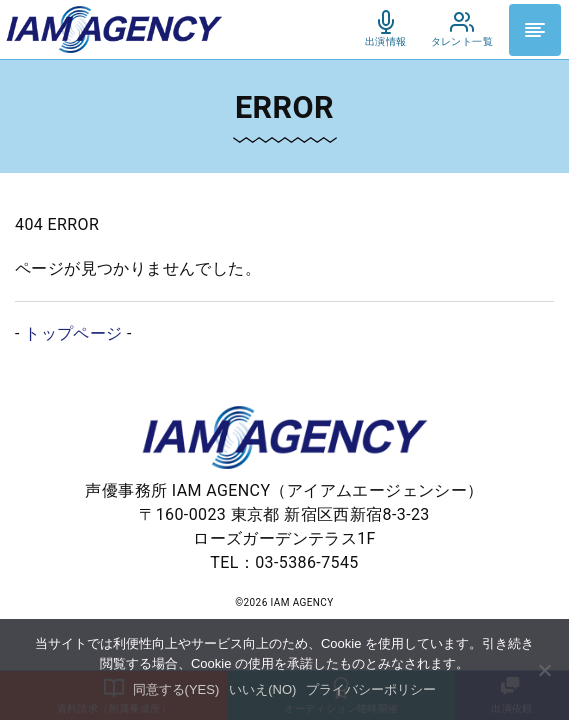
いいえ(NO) (262, 689)
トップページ (73, 333)
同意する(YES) (176, 689)
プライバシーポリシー (371, 689)
